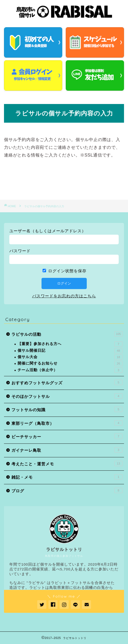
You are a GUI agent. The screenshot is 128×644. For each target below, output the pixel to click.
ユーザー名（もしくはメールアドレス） (48, 231)
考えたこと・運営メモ (67, 463)
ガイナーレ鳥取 (67, 450)
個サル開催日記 (70, 351)
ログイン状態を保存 (65, 271)
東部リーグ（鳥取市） (67, 423)
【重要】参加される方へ (70, 344)
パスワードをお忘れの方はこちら (64, 296)
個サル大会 (70, 357)
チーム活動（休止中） (70, 370)
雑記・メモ (67, 477)
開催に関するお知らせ (70, 363)
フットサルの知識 (67, 409)
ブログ (67, 490)
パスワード (20, 251)
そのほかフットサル (67, 396)
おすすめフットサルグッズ (67, 382)
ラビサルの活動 (67, 334)
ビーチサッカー (67, 436)
